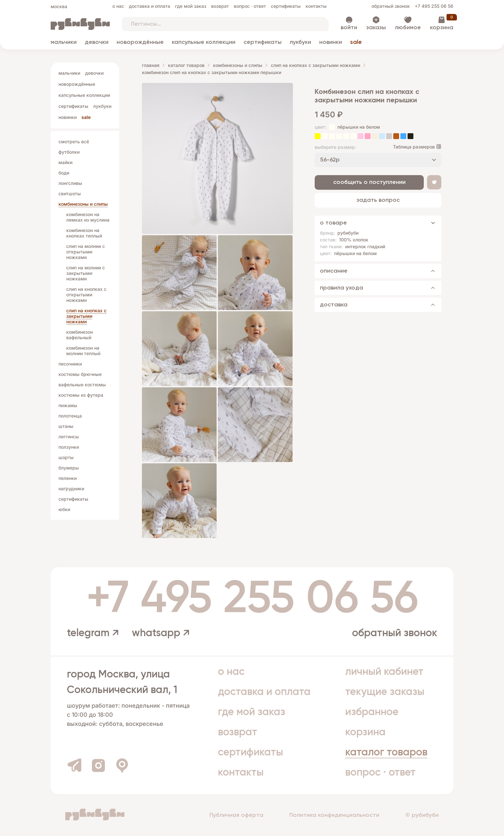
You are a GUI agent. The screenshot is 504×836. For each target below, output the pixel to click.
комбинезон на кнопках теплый (84, 233)
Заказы (376, 28)
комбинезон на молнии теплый (83, 351)
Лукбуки (300, 42)
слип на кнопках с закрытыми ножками (86, 316)
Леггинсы (69, 437)
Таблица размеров (414, 147)
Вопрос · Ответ (250, 6)
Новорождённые (140, 42)
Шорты (66, 457)
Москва (59, 6)
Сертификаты (286, 6)
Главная (151, 65)
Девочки (97, 42)
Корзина (442, 28)
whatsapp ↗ (161, 633)
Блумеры (69, 468)
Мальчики (64, 42)
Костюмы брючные (80, 374)
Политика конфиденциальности (334, 815)
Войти (349, 28)
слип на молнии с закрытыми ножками (86, 273)
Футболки (69, 152)
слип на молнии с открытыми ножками (86, 252)
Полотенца (70, 416)
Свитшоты (70, 193)
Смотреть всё (74, 141)
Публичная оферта (236, 815)
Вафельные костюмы (82, 385)
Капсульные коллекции (204, 42)
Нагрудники (71, 489)
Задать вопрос (378, 200)
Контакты (316, 6)
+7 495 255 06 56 (434, 6)
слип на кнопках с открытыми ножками (86, 295)
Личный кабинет (384, 672)
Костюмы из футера (81, 395)
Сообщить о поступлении (369, 182)
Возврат (220, 6)
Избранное (372, 712)
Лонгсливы (70, 183)
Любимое (408, 28)
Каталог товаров (186, 65)
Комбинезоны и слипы (83, 204)
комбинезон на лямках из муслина (88, 217)
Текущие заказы (385, 692)
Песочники (70, 364)
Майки (65, 162)
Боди (64, 173)
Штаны (66, 426)
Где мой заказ (191, 6)
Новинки (331, 42)
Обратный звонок (391, 6)
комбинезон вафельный (80, 335)
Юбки (64, 509)
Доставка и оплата (150, 6)
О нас (118, 6)
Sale (356, 42)
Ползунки (69, 447)
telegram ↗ (93, 633)
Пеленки (68, 478)
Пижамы (68, 405)
